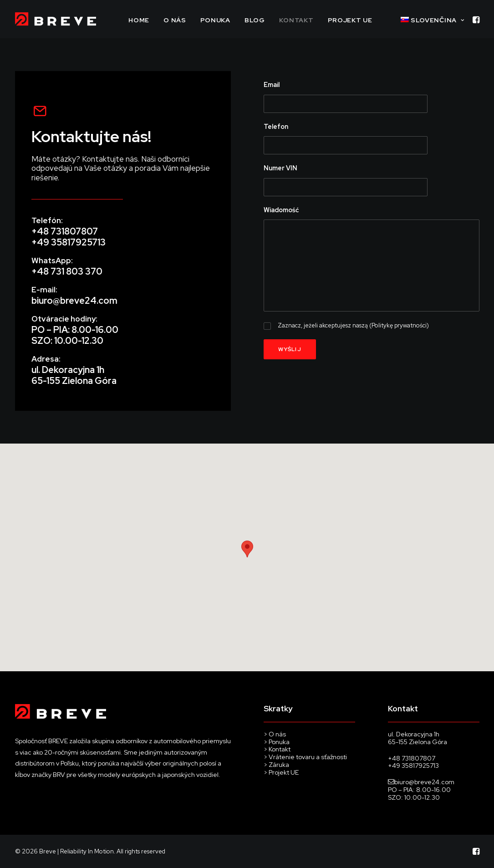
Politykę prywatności (399, 325)
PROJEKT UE (350, 20)
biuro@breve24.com (74, 301)
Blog (255, 20)
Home (139, 20)
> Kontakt (277, 749)
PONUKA (215, 20)
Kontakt (296, 20)
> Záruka (276, 765)
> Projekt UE (281, 772)
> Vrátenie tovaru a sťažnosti (306, 757)
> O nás (275, 734)
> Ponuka (277, 742)
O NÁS (175, 20)
